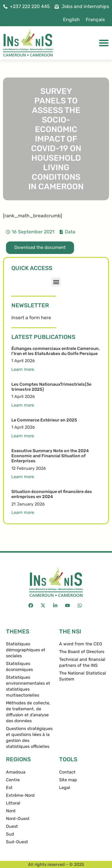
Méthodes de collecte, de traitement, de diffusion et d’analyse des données (28, 712)
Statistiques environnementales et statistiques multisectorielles (28, 686)
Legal (65, 788)
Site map (68, 780)
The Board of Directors (82, 652)
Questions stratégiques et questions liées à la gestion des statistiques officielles (29, 738)
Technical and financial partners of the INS (82, 662)
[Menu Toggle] (104, 43)
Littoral (13, 803)
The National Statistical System (83, 676)
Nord (11, 811)
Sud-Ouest (17, 842)
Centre (13, 780)
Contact (67, 772)
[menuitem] (71, 20)
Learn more (23, 369)
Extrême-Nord (20, 795)
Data (70, 232)
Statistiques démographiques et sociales (26, 650)
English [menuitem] (71, 20)
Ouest (12, 826)
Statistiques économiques (19, 667)
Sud (10, 834)
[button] (56, 282)
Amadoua (16, 772)
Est (9, 788)
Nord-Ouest (18, 819)
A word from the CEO (81, 644)
